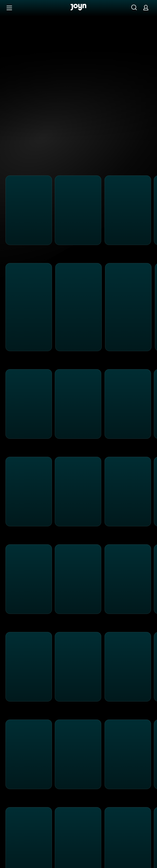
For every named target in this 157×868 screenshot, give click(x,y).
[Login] (146, 8)
